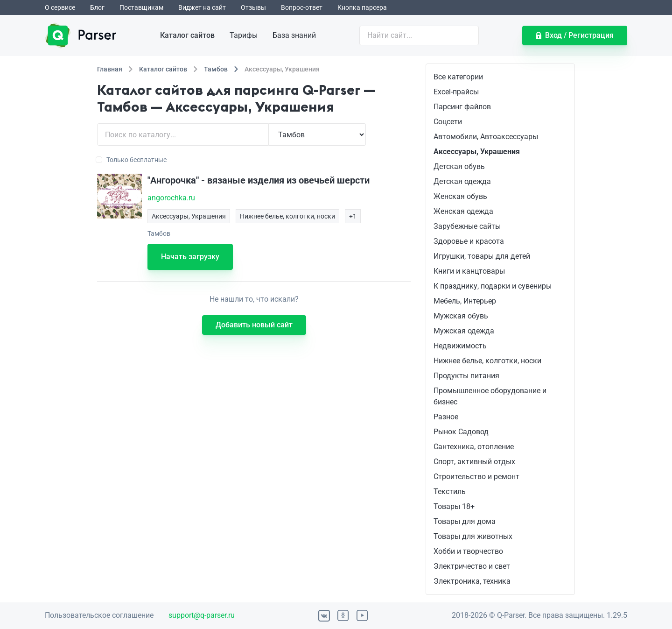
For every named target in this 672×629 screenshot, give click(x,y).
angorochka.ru (171, 198)
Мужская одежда (464, 331)
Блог (97, 7)
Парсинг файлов (462, 107)
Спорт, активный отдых (474, 462)
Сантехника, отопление (474, 447)
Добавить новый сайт (254, 325)
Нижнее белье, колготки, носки (487, 361)
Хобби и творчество (468, 551)
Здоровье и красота (469, 241)
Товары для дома (465, 521)
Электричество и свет (472, 566)
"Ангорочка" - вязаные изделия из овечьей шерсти (259, 180)
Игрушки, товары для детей (482, 256)
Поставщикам (141, 7)
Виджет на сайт (202, 7)
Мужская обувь (461, 316)
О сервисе (60, 7)
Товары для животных (473, 536)
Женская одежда (463, 211)
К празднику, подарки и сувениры (493, 286)
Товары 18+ (454, 506)
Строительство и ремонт (476, 477)
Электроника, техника (472, 581)
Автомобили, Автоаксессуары (486, 137)
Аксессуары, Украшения (477, 152)
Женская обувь (460, 196)
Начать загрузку (190, 257)
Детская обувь (459, 166)
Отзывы (253, 7)
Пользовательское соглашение (99, 615)
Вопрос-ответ (302, 7)
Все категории (458, 77)
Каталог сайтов (187, 35)
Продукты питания (466, 376)
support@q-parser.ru (202, 615)
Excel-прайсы (456, 92)
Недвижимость (460, 346)
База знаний (294, 35)
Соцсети (448, 122)
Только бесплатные (132, 160)
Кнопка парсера (362, 7)
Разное (446, 417)
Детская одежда (462, 181)
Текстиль (450, 491)
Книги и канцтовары (469, 271)
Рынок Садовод (461, 432)
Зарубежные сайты (467, 226)
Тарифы (244, 35)
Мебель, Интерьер (465, 301)
